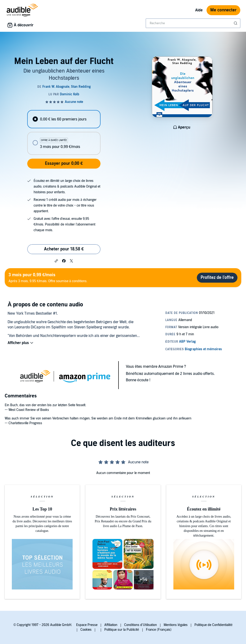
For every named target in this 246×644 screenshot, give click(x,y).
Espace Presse (87, 625)
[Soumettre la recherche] (236, 23)
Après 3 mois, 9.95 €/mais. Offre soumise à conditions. (48, 278)
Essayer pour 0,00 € (64, 163)
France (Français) (159, 630)
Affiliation (111, 625)
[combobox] (193, 23)
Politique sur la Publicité (122, 630)
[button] (56, 261)
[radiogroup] (64, 132)
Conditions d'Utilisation (141, 625)
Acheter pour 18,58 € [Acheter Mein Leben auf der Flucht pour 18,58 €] (64, 249)
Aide (199, 10)
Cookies (86, 630)
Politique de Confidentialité (213, 625)
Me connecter (223, 10)
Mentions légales (176, 625)
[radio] (64, 119)
